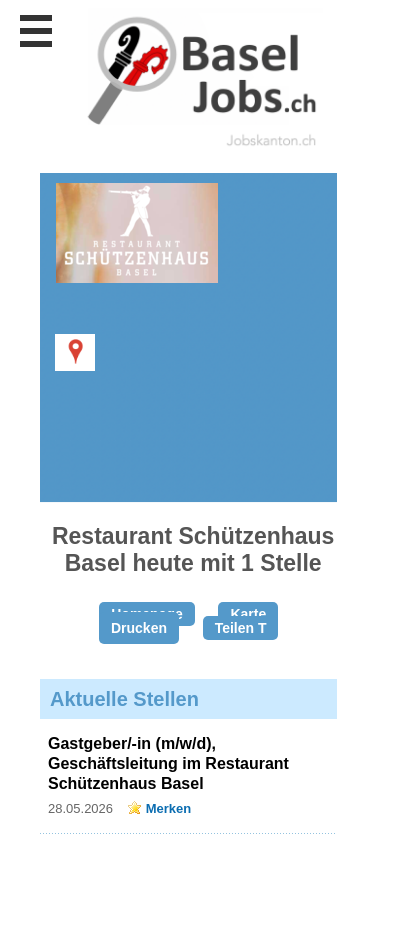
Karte (248, 614)
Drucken (139, 628)
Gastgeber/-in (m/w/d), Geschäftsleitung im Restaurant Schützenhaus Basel (168, 763)
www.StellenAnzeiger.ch (200, 79)
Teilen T (241, 628)
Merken (169, 808)
